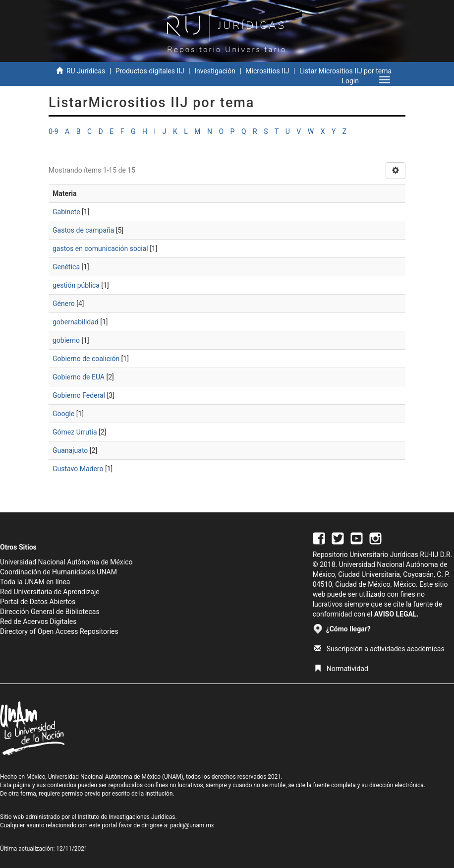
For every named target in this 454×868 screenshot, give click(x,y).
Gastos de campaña (83, 230)
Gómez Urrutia (75, 432)
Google (63, 414)
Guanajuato (70, 450)
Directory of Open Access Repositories (59, 631)
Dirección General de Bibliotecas (50, 612)
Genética (66, 267)
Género (64, 304)
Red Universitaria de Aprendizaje (50, 592)
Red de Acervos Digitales (38, 621)
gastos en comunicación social (100, 248)
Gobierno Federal (79, 395)
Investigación (215, 71)
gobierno (66, 340)
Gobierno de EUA (79, 377)
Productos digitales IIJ (150, 71)
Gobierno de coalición (86, 359)
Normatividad (341, 669)
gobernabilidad (76, 322)
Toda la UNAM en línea (35, 582)
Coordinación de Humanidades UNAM (58, 572)
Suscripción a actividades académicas (379, 649)
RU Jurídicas (86, 71)
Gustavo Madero (78, 469)
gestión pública (76, 285)
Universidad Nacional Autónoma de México (66, 562)
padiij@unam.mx (192, 825)
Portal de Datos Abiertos (38, 602)
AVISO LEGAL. (397, 614)
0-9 (54, 131)
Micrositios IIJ (267, 71)
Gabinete (66, 212)
